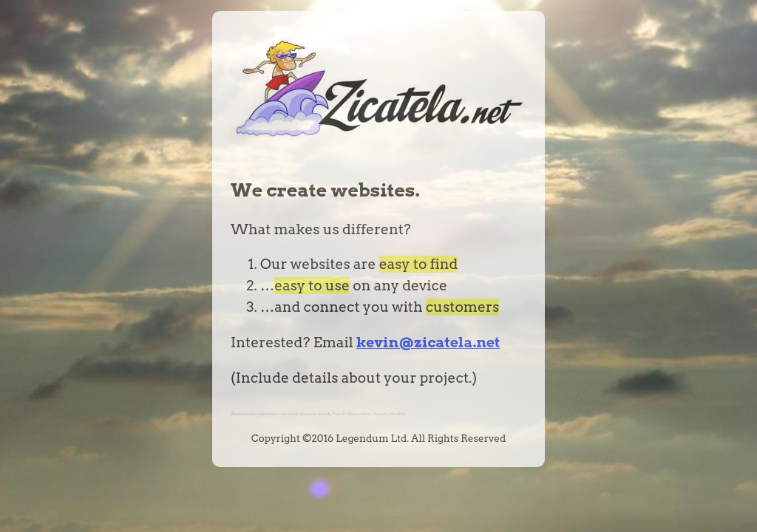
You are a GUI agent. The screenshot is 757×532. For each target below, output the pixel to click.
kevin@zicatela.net (428, 342)
